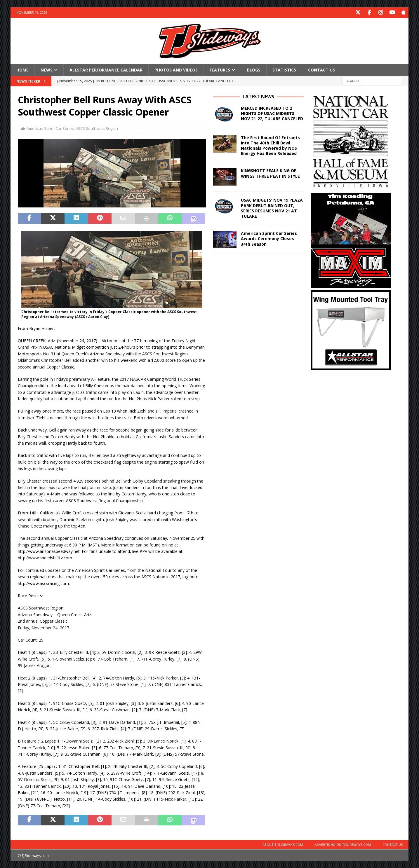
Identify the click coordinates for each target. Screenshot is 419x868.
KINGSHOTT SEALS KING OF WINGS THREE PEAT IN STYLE (270, 173)
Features (220, 69)
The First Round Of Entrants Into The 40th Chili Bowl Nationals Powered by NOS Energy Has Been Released (270, 145)
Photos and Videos (176, 69)
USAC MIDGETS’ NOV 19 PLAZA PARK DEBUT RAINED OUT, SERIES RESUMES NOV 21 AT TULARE (272, 208)
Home (22, 69)
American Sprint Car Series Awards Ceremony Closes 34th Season (269, 238)
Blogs (254, 69)
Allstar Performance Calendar (106, 69)
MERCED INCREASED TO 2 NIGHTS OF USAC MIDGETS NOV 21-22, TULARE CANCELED (272, 113)
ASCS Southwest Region (97, 128)
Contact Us (321, 69)
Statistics (284, 69)
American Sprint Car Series (50, 128)
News (47, 69)
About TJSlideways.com (283, 844)
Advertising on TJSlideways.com (343, 844)
